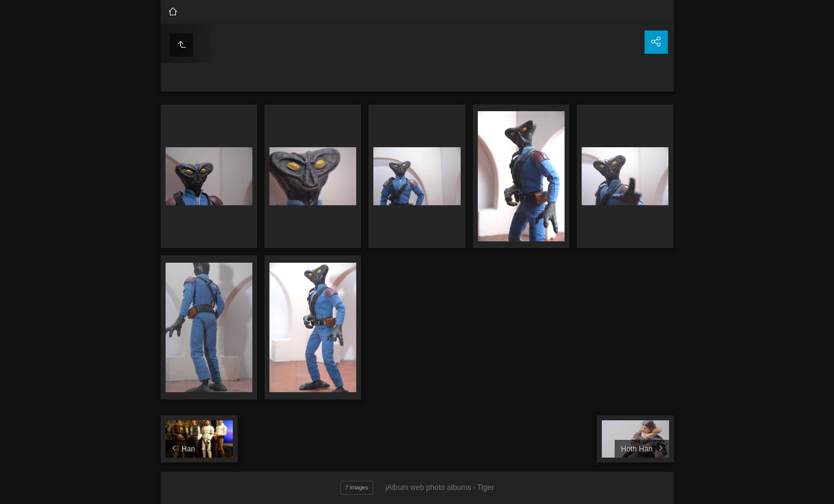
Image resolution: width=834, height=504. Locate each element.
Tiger (485, 488)
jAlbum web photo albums (428, 488)
